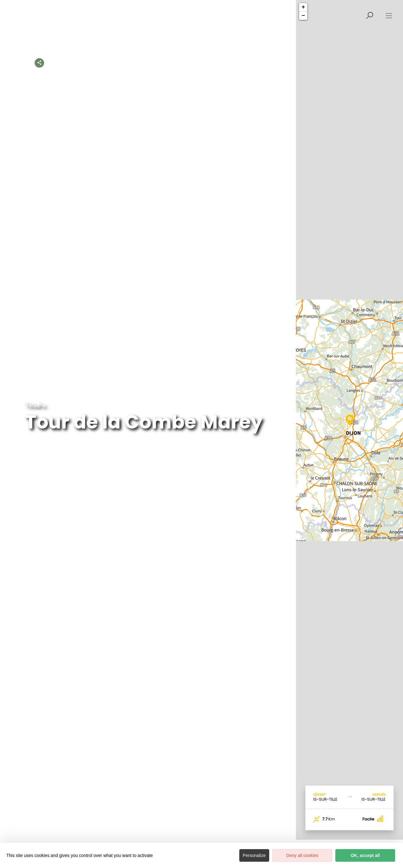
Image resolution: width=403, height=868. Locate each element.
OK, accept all (365, 855)
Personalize (254, 855)
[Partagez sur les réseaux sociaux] (39, 62)
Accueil (109, 63)
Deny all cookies (302, 855)
